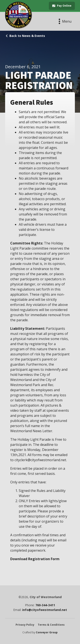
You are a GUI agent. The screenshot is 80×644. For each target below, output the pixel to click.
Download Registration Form (35, 559)
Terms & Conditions (51, 625)
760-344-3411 (45, 605)
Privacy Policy (25, 625)
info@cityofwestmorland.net (45, 610)
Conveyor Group (47, 632)
